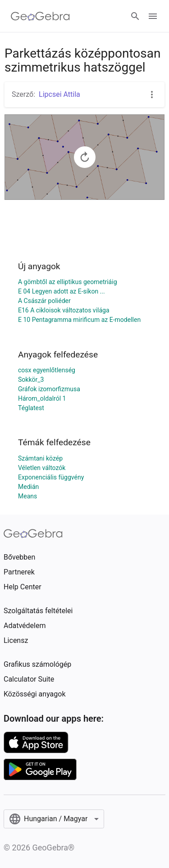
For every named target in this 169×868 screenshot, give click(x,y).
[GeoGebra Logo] (40, 16)
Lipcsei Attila (59, 94)
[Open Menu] (153, 16)
